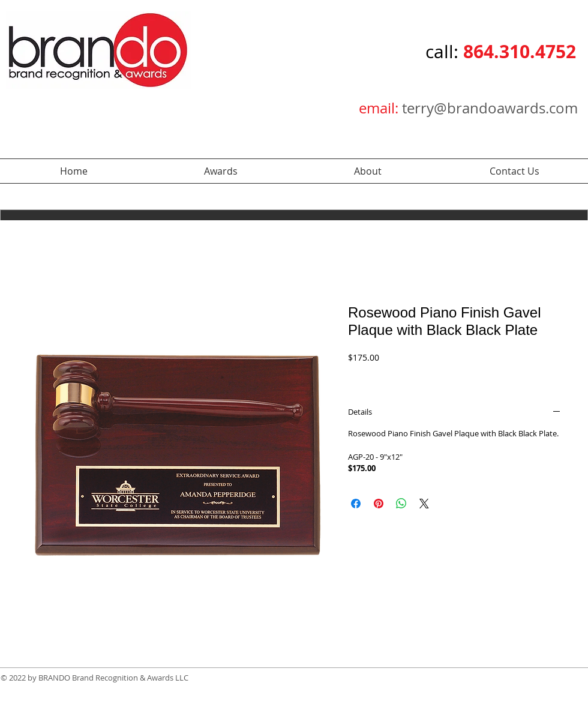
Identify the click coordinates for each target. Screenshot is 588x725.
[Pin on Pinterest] (379, 504)
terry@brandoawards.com (490, 108)
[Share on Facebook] (356, 504)
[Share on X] (424, 504)
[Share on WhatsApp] (401, 504)
